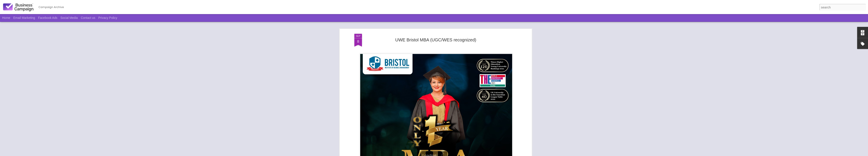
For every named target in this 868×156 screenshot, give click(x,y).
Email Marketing (24, 18)
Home (6, 18)
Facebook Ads (48, 18)
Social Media (69, 18)
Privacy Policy (108, 18)
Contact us (88, 18)
